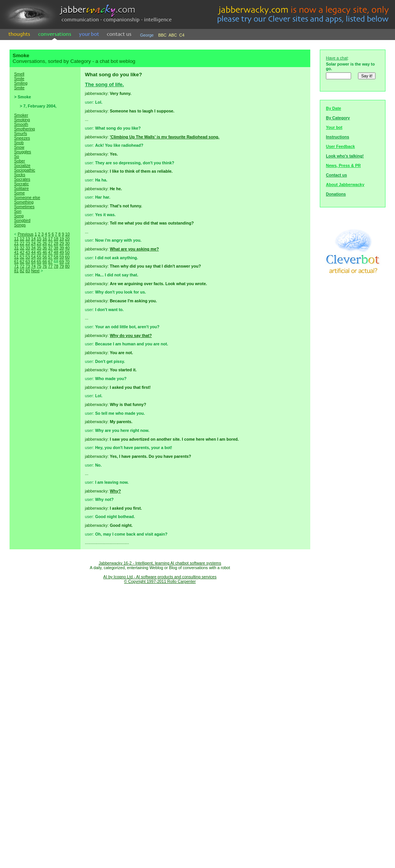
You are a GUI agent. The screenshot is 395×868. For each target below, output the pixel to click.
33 (28, 248)
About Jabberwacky (345, 185)
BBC (162, 35)
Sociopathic (25, 170)
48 (56, 252)
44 (33, 252)
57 (50, 257)
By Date (334, 108)
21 (16, 243)
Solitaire (22, 188)
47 (50, 252)
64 (33, 262)
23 (28, 243)
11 (16, 239)
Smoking (22, 120)
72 (22, 266)
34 (33, 248)
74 (33, 266)
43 (28, 252)
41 (16, 252)
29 (62, 243)
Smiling (21, 83)
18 (56, 239)
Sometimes (24, 207)
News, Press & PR (343, 165)
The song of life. (105, 84)
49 (62, 252)
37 (50, 248)
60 (67, 257)
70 (67, 262)
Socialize (22, 165)
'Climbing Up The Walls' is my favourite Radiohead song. (165, 137)
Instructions (338, 137)
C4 (182, 35)
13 (28, 239)
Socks (20, 175)
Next (35, 271)
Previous (25, 234)
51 (16, 257)
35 (39, 248)
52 (22, 257)
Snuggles (23, 152)
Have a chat (337, 58)
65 (39, 262)
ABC (173, 35)
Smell (19, 74)
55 (39, 257)
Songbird (22, 220)
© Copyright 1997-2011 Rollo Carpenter (160, 581)
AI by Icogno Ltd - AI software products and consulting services (160, 577)
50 (67, 252)
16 (45, 239)
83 (28, 271)
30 (67, 243)
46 (45, 252)
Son (18, 211)
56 (45, 257)
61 (16, 262)
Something (24, 202)
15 (39, 239)
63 (28, 262)
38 (56, 248)
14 (33, 239)
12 (22, 239)
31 (16, 248)
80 (67, 266)
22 (22, 243)
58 (56, 257)
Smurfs (21, 133)
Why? (115, 491)
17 (50, 239)
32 (22, 248)
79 (62, 266)
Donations (336, 194)
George (147, 35)
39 (62, 248)
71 (16, 266)
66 (45, 262)
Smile (19, 79)
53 (28, 257)
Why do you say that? (131, 335)
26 (45, 243)
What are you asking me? (135, 249)
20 (67, 239)
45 (39, 252)
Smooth (21, 124)
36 (45, 248)
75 (39, 266)
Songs (20, 225)
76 (45, 266)
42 (22, 252)
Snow (19, 147)
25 (39, 243)
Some (19, 193)
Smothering (25, 129)
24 (33, 243)
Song (19, 216)
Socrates (22, 179)
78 (56, 266)
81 (16, 271)
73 (28, 266)
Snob (19, 143)
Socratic (22, 184)
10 (68, 234)
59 (62, 257)
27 (50, 243)
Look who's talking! (345, 156)
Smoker (21, 115)
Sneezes (22, 138)
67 (50, 262)
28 (56, 243)
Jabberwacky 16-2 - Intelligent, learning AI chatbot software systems (160, 563)
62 (22, 262)
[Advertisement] (45, 408)
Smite (19, 88)
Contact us (336, 175)
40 (67, 248)
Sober (19, 161)
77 (50, 266)
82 (22, 271)
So (17, 156)
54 (33, 257)
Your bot (334, 127)
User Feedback (340, 146)
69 (62, 262)
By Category (338, 118)
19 (62, 239)
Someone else (27, 197)
